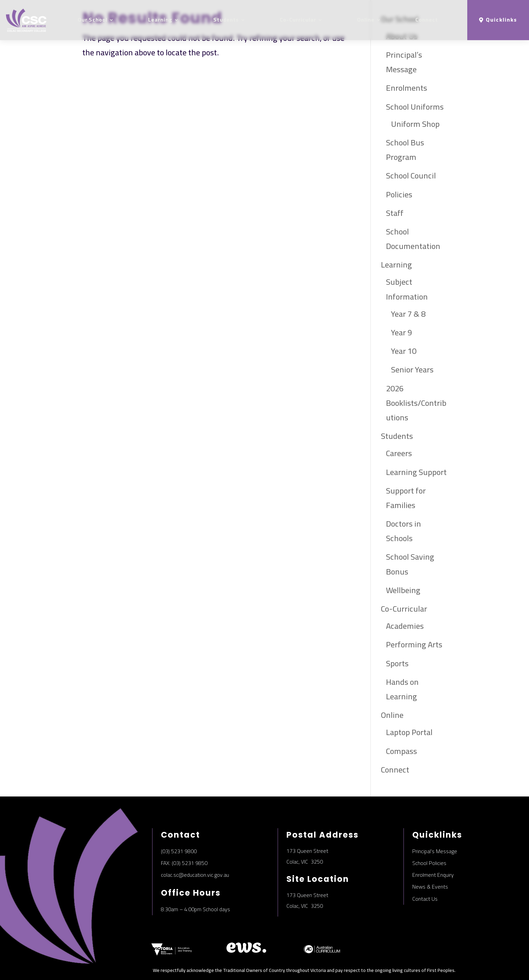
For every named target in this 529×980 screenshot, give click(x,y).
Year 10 (404, 351)
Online (366, 20)
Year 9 (401, 332)
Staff (395, 213)
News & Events (430, 887)
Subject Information (407, 289)
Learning (160, 20)
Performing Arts (414, 645)
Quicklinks (502, 20)
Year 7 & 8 (408, 314)
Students (226, 20)
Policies (399, 194)
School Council (411, 176)
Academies (405, 626)
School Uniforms (415, 107)
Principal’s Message (404, 62)
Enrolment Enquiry (433, 875)
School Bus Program (405, 150)
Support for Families (406, 498)
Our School (92, 20)
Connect (427, 20)
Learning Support (416, 472)
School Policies (429, 863)
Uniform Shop (415, 124)
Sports (397, 663)
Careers (399, 453)
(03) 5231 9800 (179, 851)
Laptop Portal (409, 732)
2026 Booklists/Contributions (416, 403)
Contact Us (425, 899)
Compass (401, 751)
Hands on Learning (402, 689)
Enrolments (407, 88)
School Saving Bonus (410, 564)
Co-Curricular (298, 20)
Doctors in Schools (403, 531)
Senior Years (412, 370)
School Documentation (413, 239)
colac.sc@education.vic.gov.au (195, 875)
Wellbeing (403, 590)
